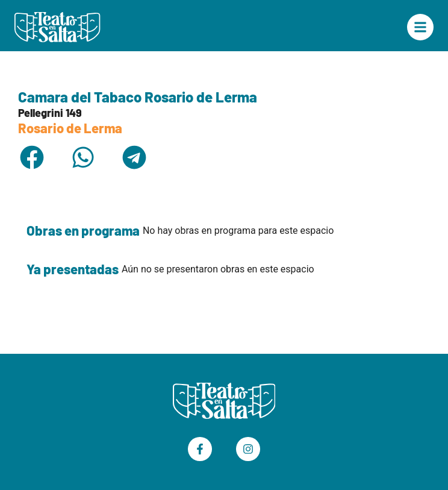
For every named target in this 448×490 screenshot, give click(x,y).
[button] (32, 157)
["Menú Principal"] (420, 27)
